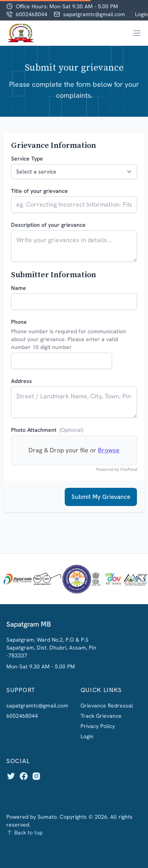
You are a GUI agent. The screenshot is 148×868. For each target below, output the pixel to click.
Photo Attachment (47, 430)
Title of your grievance (39, 191)
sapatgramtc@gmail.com (94, 14)
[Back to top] (74, 833)
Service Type (27, 159)
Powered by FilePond (117, 469)
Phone (19, 322)
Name (19, 288)
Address (22, 381)
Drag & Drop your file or (74, 450)
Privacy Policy (98, 726)
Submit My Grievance (101, 497)
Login (141, 14)
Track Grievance (101, 716)
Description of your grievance (48, 225)
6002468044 (32, 14)
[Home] (21, 33)
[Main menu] (137, 33)
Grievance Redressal (107, 706)
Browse (109, 450)
